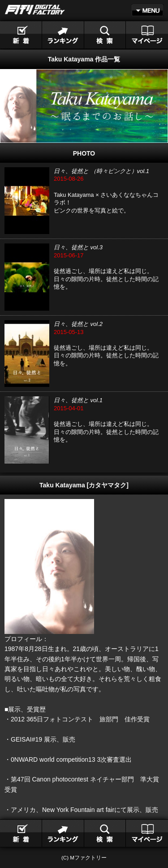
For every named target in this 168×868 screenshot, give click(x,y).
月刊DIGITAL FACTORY (35, 10)
